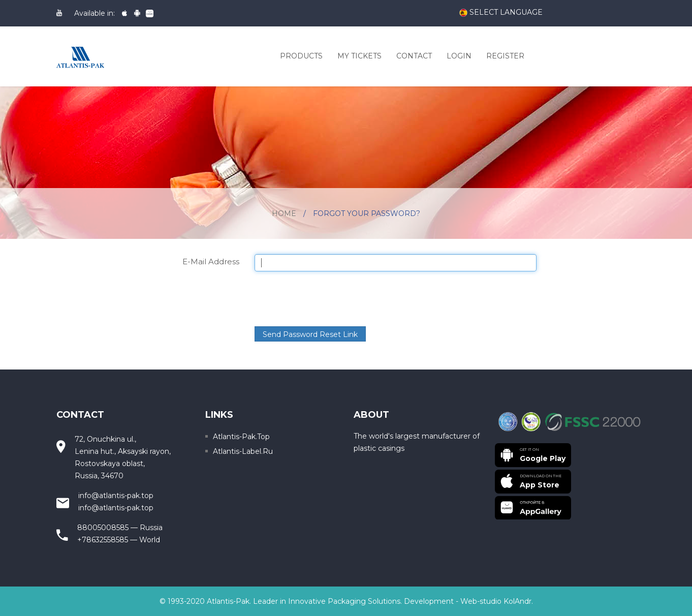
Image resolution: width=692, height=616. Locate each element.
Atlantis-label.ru (243, 451)
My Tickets (359, 56)
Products (301, 56)
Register (505, 56)
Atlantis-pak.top (241, 437)
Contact (414, 56)
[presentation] (332, 299)
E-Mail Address (211, 261)
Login (459, 56)
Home (284, 213)
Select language (501, 13)
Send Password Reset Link (310, 334)
